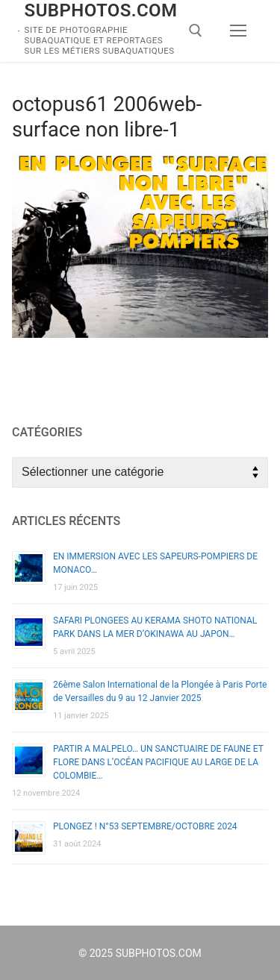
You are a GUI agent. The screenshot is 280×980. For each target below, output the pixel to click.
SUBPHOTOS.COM (101, 10)
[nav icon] (238, 31)
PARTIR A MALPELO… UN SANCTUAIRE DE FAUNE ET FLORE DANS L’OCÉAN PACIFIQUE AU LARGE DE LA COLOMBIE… (158, 762)
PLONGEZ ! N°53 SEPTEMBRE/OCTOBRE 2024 (145, 826)
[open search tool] (196, 31)
